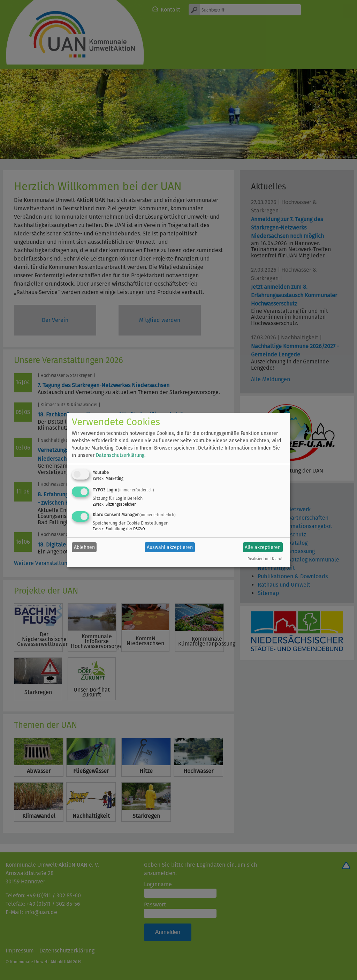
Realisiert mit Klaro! (265, 559)
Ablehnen (84, 547)
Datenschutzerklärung (120, 455)
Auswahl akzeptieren (170, 547)
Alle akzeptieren (263, 547)
